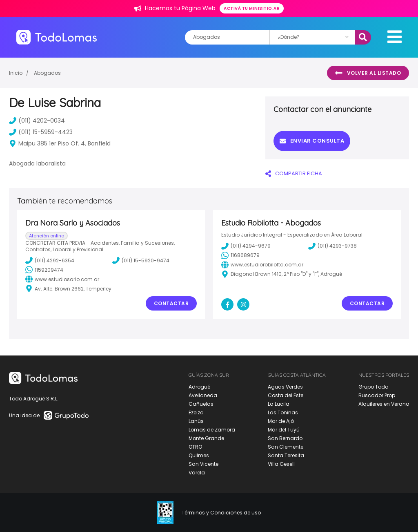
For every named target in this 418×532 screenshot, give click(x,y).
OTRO (195, 447)
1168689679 (240, 255)
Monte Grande (206, 438)
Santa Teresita (286, 455)
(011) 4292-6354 (50, 260)
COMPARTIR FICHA (294, 173)
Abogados (47, 73)
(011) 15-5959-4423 (41, 132)
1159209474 (44, 270)
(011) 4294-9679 (246, 246)
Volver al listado (368, 73)
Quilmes (199, 455)
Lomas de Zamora (212, 430)
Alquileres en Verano (384, 404)
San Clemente (286, 447)
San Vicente (203, 464)
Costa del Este (286, 395)
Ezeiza (196, 412)
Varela (197, 473)
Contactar (171, 303)
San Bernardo (285, 438)
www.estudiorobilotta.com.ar (262, 265)
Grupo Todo (373, 387)
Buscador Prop (377, 395)
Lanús (196, 421)
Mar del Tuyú (284, 430)
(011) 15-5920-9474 (141, 260)
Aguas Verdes (285, 387)
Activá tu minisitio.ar (252, 8)
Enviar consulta (312, 141)
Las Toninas (283, 412)
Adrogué (199, 387)
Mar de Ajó (281, 421)
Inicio (16, 73)
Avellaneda (203, 395)
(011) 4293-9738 (332, 246)
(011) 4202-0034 (37, 121)
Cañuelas (201, 404)
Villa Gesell (281, 464)
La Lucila (279, 404)
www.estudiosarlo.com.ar (62, 279)
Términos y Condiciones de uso (221, 513)
